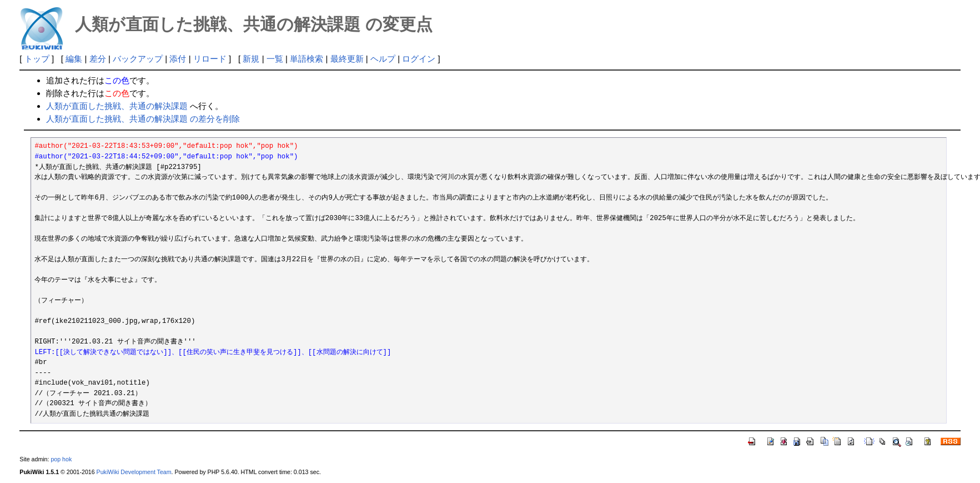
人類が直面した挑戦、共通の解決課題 (117, 106)
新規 (251, 59)
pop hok (61, 459)
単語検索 (306, 59)
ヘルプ (383, 59)
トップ (37, 59)
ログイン (419, 59)
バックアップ (138, 59)
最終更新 (347, 59)
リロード (210, 59)
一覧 (275, 59)
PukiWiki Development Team (134, 472)
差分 (98, 59)
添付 (178, 59)
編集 (74, 59)
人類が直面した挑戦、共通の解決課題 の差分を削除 (143, 119)
